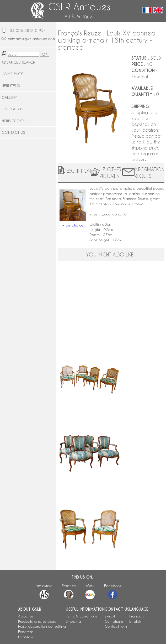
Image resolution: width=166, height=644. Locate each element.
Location (26, 637)
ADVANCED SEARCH (18, 62)
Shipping (73, 621)
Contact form (116, 626)
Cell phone (114, 621)
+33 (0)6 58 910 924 (27, 30)
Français (137, 616)
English (135, 621)
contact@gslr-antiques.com (31, 38)
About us (26, 616)
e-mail (110, 616)
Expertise (26, 632)
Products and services (37, 621)
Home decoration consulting (42, 626)
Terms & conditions (82, 616)
